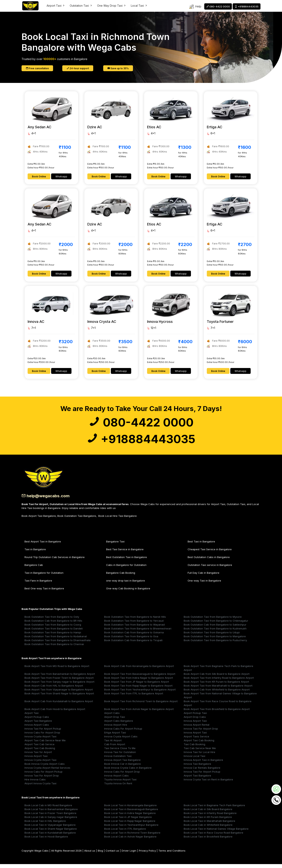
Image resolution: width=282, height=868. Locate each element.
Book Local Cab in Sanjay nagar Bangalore (51, 821)
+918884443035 (141, 442)
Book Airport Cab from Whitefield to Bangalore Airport (217, 693)
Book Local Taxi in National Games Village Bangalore (216, 833)
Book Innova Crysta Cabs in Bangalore (128, 772)
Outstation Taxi (81, 6)
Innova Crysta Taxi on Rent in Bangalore (208, 783)
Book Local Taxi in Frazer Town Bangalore (50, 817)
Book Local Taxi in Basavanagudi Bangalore (131, 813)
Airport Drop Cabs (195, 721)
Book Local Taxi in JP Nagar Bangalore (128, 821)
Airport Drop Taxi (115, 721)
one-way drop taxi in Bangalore (126, 584)
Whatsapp (61, 176)
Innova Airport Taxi (195, 725)
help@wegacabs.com (47, 500)
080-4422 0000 (141, 424)
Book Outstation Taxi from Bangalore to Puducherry (215, 644)
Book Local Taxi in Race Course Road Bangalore (213, 837)
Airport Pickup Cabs (37, 721)
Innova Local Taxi (194, 760)
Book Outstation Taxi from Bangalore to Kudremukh (215, 632)
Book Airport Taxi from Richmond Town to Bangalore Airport (141, 705)
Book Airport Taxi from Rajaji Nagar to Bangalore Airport (138, 689)
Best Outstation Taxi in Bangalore (127, 561)
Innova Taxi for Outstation (120, 756)
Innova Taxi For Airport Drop (201, 732)
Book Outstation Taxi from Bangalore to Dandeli (54, 632)
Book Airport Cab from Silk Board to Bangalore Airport (217, 678)
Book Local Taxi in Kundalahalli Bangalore (50, 837)
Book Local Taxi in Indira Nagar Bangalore (130, 817)
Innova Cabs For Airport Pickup (123, 732)
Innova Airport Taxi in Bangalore (203, 764)
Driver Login (129, 855)
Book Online (39, 176)
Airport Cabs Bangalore (119, 725)
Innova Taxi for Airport (38, 756)
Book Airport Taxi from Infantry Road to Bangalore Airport (219, 682)
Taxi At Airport (113, 744)
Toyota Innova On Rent (118, 787)
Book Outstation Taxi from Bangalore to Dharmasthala (57, 644)
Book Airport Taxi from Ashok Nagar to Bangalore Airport (139, 713)
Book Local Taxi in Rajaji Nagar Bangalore (130, 825)
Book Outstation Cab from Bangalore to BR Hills (53, 625)
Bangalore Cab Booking (121, 577)
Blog (100, 855)
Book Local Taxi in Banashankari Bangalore (51, 813)
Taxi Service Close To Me (120, 752)
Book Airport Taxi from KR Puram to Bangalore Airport (216, 686)
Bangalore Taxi (115, 545)
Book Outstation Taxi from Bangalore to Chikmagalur (216, 625)
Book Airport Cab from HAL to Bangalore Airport (54, 689)
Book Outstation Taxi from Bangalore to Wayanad (134, 628)
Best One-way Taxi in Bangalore (44, 592)
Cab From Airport (115, 748)
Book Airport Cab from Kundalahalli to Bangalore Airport (59, 705)
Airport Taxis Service (196, 740)
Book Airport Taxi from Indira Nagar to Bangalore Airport (139, 682)
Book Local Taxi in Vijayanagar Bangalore (50, 829)
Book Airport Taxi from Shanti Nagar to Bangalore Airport (59, 697)
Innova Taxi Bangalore (197, 768)
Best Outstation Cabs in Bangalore (209, 561)
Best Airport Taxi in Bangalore (43, 545)
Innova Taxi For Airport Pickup (43, 732)
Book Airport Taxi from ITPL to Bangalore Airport (134, 697)
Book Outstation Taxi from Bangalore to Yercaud (134, 625)
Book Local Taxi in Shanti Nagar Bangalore (51, 833)
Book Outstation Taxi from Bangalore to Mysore (213, 621)
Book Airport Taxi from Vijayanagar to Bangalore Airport (59, 693)
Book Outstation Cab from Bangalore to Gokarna (134, 636)
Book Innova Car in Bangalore (122, 768)
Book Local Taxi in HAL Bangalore (45, 825)
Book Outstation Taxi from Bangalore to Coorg (53, 628)
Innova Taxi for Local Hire (199, 756)
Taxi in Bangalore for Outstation (44, 577)
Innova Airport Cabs (37, 729)
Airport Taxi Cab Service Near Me (45, 744)
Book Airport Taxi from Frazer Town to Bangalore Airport (59, 682)
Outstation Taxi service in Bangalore (210, 569)
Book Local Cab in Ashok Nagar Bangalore (130, 840)
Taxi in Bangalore (35, 553)
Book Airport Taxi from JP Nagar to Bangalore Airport (137, 686)
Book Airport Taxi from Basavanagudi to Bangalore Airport (140, 678)
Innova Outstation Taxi (118, 760)
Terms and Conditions (172, 855)
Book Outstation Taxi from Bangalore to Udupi (212, 636)
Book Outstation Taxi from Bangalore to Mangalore (215, 640)
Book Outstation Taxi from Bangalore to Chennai (54, 648)
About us (90, 855)
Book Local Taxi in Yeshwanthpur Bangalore (131, 829)
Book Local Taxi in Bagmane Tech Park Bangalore (214, 809)
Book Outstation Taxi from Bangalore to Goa (131, 640)
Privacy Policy (147, 855)
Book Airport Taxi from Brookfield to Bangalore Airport (217, 713)
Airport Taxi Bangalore (38, 725)
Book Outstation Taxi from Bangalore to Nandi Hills (135, 621)
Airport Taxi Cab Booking (199, 744)
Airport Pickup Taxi (195, 717)
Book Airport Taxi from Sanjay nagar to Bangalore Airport (59, 686)
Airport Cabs (112, 717)
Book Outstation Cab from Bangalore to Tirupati (133, 644)
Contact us (112, 855)
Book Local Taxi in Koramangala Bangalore (130, 809)
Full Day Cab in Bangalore (203, 577)
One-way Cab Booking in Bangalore (128, 592)
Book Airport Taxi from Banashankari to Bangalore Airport (60, 678)
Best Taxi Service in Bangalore (125, 553)
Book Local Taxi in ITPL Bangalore (125, 833)
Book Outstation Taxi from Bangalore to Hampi (53, 636)
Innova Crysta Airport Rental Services (47, 772)
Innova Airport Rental (197, 729)
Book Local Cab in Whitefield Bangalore (208, 829)
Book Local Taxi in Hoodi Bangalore (46, 840)
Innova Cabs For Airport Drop (42, 736)
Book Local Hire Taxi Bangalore (117, 520)
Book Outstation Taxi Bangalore (77, 520)
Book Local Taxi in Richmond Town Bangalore (132, 837)
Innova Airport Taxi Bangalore (122, 764)
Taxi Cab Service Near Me (200, 752)
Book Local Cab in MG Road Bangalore (48, 809)
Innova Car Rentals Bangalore (202, 772)
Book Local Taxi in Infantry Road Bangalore (210, 817)
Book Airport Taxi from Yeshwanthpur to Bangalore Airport (140, 693)
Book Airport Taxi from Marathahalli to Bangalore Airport (218, 689)
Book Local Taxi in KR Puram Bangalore (208, 821)
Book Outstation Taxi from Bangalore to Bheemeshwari (138, 632)
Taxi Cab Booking (194, 748)
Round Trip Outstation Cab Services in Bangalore (55, 561)
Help (195, 7)
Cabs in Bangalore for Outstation (126, 569)
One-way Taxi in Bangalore (204, 584)
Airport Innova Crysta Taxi (40, 787)
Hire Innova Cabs (35, 783)
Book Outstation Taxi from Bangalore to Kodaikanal (56, 640)
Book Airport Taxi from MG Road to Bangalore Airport (57, 670)
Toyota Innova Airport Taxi (120, 783)
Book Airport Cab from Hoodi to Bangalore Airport (55, 713)
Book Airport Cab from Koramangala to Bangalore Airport (139, 670)
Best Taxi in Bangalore (201, 545)
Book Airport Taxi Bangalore (39, 520)
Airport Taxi (56, 6)
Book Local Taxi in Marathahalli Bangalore (209, 825)
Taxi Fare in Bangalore (38, 584)
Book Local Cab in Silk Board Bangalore (208, 813)
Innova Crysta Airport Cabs (121, 740)
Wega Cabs (41, 855)
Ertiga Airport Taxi (115, 736)
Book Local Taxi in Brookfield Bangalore (208, 840)
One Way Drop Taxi (112, 6)
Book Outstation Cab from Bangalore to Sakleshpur (215, 628)
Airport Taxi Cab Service (39, 748)
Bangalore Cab (34, 569)
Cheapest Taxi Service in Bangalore (210, 553)
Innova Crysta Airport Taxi (40, 740)
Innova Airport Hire (116, 729)
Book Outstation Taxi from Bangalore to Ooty (52, 621)
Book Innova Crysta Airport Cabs (45, 768)
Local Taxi (139, 6)
